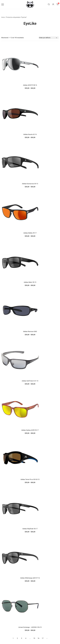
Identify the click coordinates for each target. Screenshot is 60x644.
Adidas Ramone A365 (30, 332)
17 (43, 638)
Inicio (3, 17)
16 (38, 638)
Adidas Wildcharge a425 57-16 (30, 578)
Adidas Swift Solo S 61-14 (30, 381)
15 (34, 638)
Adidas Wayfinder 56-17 (30, 529)
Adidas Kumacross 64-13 (30, 184)
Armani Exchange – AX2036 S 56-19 (30, 627)
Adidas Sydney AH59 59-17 (30, 430)
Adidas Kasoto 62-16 (30, 134)
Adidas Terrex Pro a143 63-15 (30, 479)
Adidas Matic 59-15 (30, 282)
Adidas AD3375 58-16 (30, 85)
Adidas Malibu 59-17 (30, 233)
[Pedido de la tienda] (49, 38)
